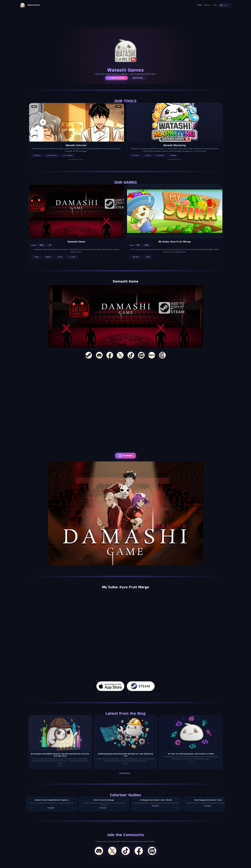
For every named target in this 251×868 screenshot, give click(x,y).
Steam (36, 257)
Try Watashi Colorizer (116, 78)
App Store (136, 257)
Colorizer (208, 5)
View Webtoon (126, 456)
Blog (215, 5)
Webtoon (48, 257)
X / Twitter (72, 257)
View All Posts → (125, 773)
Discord (60, 257)
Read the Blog (138, 78)
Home (199, 5)
